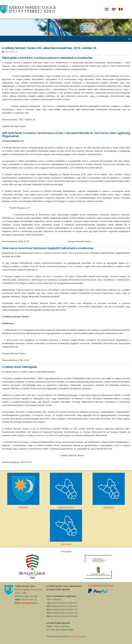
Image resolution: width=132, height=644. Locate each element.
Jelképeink (23, 491)
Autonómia (66, 528)
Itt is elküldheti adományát (101, 585)
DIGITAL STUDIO (78, 636)
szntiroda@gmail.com (29, 603)
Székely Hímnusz (66, 491)
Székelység (109, 491)
